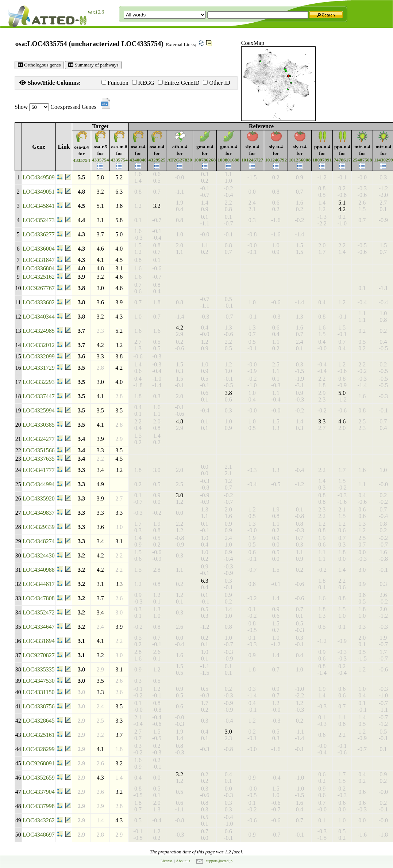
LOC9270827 (39, 655)
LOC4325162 (39, 277)
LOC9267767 (39, 288)
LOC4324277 (39, 439)
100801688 (228, 160)
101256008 (300, 160)
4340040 (138, 160)
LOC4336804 (39, 268)
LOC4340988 (39, 570)
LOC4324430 (39, 555)
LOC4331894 (39, 641)
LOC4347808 (39, 598)
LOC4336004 (39, 249)
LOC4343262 (39, 820)
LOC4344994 (39, 484)
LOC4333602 (39, 302)
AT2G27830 (180, 160)
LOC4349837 (39, 513)
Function (115, 83)
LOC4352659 (39, 778)
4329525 (157, 160)
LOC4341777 (39, 470)
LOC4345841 (39, 206)
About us (183, 861)
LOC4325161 (39, 735)
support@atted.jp (219, 861)
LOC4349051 (39, 192)
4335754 (82, 160)
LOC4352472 (39, 612)
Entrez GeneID (179, 83)
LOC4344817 (39, 584)
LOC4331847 (39, 260)
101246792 (276, 160)
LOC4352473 (39, 220)
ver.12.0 (96, 12)
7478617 (342, 160)
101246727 (252, 160)
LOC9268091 (39, 763)
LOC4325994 (39, 410)
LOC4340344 (39, 317)
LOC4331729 (39, 368)
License (167, 861)
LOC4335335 (39, 669)
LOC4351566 (39, 450)
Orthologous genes (39, 65)
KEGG (143, 83)
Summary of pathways (93, 65)
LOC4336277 (39, 234)
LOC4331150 (38, 692)
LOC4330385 (39, 425)
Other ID (216, 83)
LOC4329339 (39, 527)
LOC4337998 (39, 806)
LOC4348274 (39, 541)
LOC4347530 (39, 681)
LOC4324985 (39, 331)
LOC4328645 (39, 721)
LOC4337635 (39, 459)
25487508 (362, 160)
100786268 (205, 160)
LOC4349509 (39, 177)
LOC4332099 (39, 356)
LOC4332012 (39, 345)
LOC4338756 (39, 706)
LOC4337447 (39, 396)
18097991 (322, 160)
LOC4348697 (39, 835)
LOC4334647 (39, 627)
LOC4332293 (39, 382)
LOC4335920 (39, 498)
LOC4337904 (39, 792)
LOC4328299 (39, 749)
